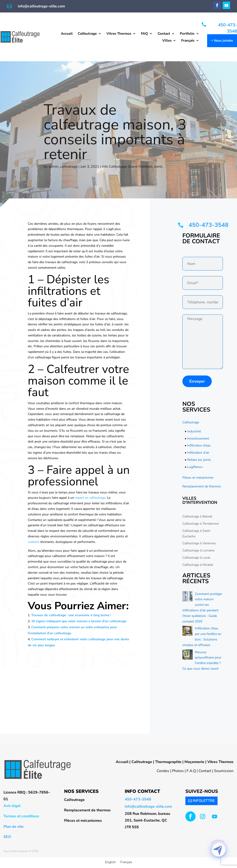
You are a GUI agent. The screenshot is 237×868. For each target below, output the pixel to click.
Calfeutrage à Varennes (199, 543)
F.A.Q (191, 771)
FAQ (144, 34)
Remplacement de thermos (202, 486)
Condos (163, 771)
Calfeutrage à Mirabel (198, 565)
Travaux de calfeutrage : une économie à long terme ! (71, 615)
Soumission (224, 771)
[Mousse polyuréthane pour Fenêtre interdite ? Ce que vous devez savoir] (187, 656)
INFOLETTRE (204, 801)
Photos (178, 771)
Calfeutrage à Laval (196, 558)
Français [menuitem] (126, 862)
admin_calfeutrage (63, 166)
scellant (34, 542)
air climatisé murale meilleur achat (96, 409)
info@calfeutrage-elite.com (41, 6)
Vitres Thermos (119, 34)
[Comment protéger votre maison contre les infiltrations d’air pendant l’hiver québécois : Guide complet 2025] (187, 597)
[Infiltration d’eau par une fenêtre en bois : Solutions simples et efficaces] (187, 632)
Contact (164, 34)
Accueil (67, 34)
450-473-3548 (228, 28)
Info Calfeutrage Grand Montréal (127, 166)
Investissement (198, 439)
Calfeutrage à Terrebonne (201, 524)
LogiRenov (195, 467)
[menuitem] (190, 41)
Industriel (194, 431)
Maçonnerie (194, 762)
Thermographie (168, 762)
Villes (167, 41)
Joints (158, 166)
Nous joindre (224, 41)
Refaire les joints (199, 460)
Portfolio (187, 34)
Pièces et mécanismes (198, 478)
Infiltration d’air (198, 453)
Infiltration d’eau (199, 445)
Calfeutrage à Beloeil (197, 516)
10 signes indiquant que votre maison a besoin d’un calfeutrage (79, 621)
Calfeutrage (87, 34)
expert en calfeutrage (90, 498)
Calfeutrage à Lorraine (198, 550)
